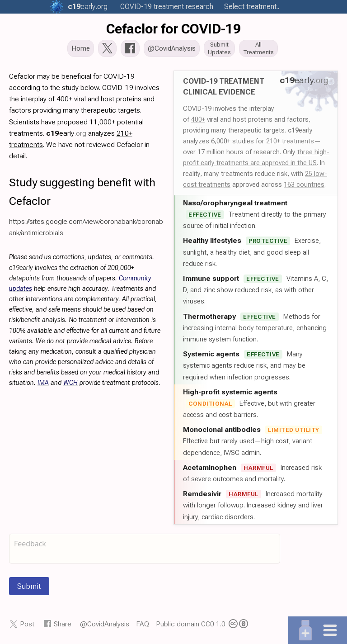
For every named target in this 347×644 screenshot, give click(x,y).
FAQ (143, 625)
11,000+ (102, 123)
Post (27, 625)
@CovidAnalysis (105, 625)
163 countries (304, 185)
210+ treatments (290, 142)
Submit (29, 587)
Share (63, 625)
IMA (43, 384)
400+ (198, 120)
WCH (70, 384)
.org (88, 7)
